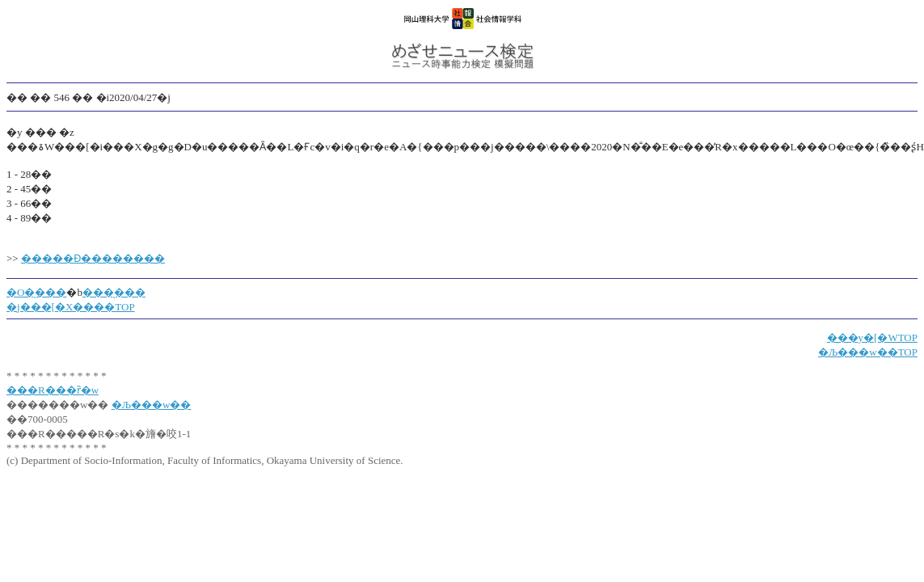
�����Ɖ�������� (93, 258)
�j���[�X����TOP (71, 307)
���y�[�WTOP (872, 337)
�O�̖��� (36, 292)
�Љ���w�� (152, 405)
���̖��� (114, 292)
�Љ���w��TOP (868, 352)
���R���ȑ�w (53, 390)
